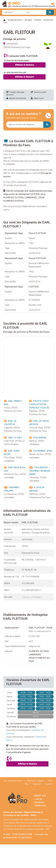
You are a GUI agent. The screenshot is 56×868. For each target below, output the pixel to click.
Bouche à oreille (38, 92)
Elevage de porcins (15, 20)
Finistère (38, 20)
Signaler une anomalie (16, 98)
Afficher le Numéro (25, 65)
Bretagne (28, 20)
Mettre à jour (37, 98)
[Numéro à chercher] (25, 125)
